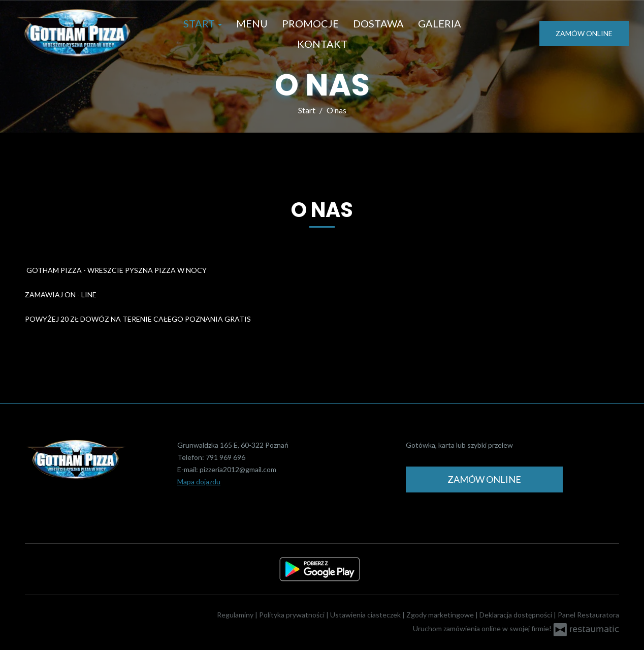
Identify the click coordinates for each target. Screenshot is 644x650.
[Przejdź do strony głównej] (77, 34)
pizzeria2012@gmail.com (238, 469)
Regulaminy (236, 615)
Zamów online (584, 33)
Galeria (440, 23)
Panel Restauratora (588, 615)
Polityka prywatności (293, 615)
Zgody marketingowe (441, 615)
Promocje (310, 23)
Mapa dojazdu (199, 482)
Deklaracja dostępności (517, 615)
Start (203, 23)
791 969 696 (226, 457)
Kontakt (322, 44)
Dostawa (378, 23)
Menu (252, 23)
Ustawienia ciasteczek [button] (366, 615)
